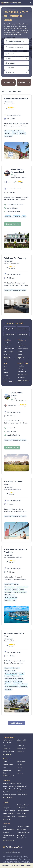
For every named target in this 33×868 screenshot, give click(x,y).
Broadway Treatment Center (13, 483)
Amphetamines (22, 346)
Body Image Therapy (23, 805)
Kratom (5, 773)
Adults (5, 366)
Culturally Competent (21, 369)
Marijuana (20, 773)
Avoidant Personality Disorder (9, 349)
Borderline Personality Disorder (9, 354)
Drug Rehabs (10, 329)
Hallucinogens (7, 770)
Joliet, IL (5, 746)
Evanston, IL (21, 746)
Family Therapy (22, 816)
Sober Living (21, 835)
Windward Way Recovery (15, 258)
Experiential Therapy (9, 816)
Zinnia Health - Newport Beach (18, 171)
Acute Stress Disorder (7, 343)
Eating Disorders (23, 334)
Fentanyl (19, 767)
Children (6, 373)
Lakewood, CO (21, 740)
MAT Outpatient (22, 829)
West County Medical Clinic (16, 99)
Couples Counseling (23, 811)
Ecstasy (20, 354)
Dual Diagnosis (23, 329)
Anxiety (6, 346)
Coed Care (21, 366)
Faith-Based (21, 377)
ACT (4, 805)
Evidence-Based (22, 375)
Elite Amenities (22, 372)
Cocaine (20, 351)
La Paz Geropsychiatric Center (14, 635)
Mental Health (10, 334)
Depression (20, 792)
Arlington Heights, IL (9, 751)
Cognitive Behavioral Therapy (9, 811)
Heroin (19, 770)
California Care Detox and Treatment (15, 551)
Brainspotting (7, 808)
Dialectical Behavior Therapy (9, 814)
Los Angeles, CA (8, 740)
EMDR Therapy (21, 813)
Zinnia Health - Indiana (17, 394)
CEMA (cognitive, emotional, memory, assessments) (23, 808)
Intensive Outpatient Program (9, 829)
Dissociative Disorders (9, 795)
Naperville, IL (21, 743)
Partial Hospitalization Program (23, 832)
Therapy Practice (22, 838)
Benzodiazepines (23, 349)
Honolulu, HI (21, 751)
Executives (7, 379)
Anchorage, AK (21, 749)
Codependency (22, 789)
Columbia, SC (7, 749)
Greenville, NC (7, 743)
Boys (5, 369)
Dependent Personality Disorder (9, 792)
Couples (6, 376)
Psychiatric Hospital (8, 835)
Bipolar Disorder (8, 351)
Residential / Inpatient (23, 827)
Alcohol (20, 343)
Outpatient (6, 832)
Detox (5, 827)
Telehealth (6, 838)
